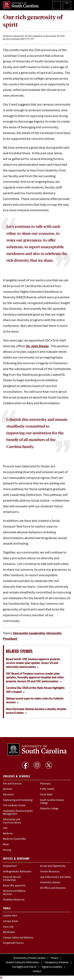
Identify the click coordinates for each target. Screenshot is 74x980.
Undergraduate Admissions (17, 872)
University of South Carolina (31, 958)
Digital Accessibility (52, 967)
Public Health (47, 789)
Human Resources (50, 872)
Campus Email (10, 921)
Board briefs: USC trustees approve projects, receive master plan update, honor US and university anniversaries (33, 663)
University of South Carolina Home (21, 5)
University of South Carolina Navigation (67, 5)
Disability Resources (14, 900)
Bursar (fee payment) (14, 886)
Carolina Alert (10, 916)
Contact (37, 971)
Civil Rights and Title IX (24, 967)
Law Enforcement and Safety (55, 877)
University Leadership (29, 633)
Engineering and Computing (18, 800)
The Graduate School (14, 806)
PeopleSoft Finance (13, 943)
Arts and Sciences (12, 784)
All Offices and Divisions (53, 888)
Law (5, 828)
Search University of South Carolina (57, 5)
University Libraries (50, 883)
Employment (10, 866)
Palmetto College (49, 809)
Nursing (7, 850)
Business (7, 789)
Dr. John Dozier (37, 346)
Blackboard (9, 932)
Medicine (8, 834)
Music (6, 845)
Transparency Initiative (56, 963)
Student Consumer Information (22, 963)
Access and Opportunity (53, 866)
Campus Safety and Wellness (18, 938)
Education (8, 795)
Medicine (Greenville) (14, 839)
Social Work (46, 795)
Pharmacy (45, 784)
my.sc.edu (8, 927)
